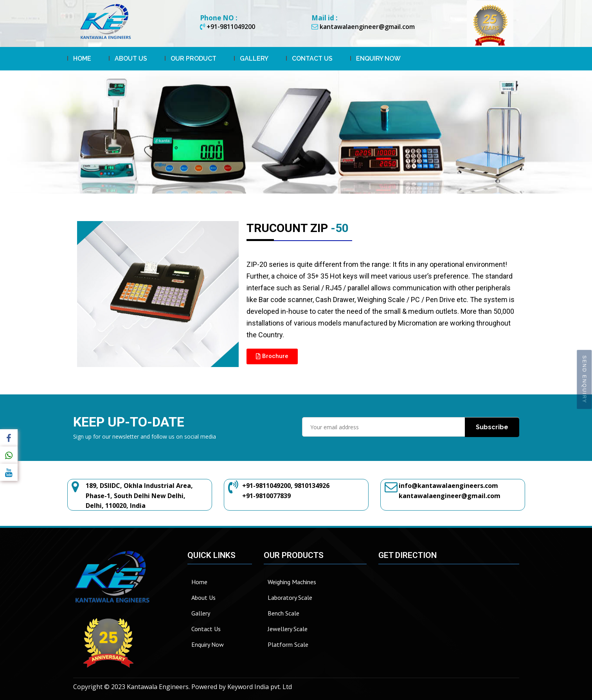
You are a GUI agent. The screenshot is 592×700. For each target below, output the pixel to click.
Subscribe (492, 427)
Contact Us (312, 58)
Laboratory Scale (290, 597)
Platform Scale (288, 644)
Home (82, 58)
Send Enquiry (584, 379)
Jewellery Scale (288, 629)
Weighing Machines (292, 582)
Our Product (193, 58)
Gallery (254, 58)
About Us (131, 58)
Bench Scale (283, 613)
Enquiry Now (378, 58)
